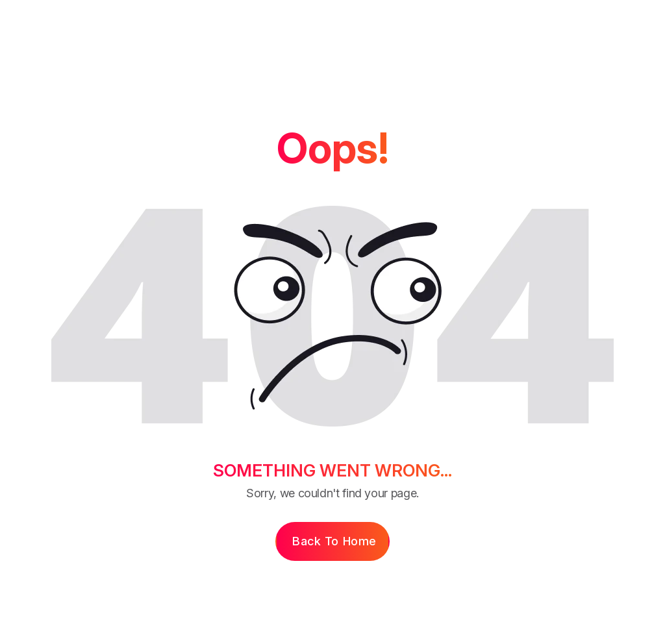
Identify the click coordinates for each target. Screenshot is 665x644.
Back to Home (334, 541)
